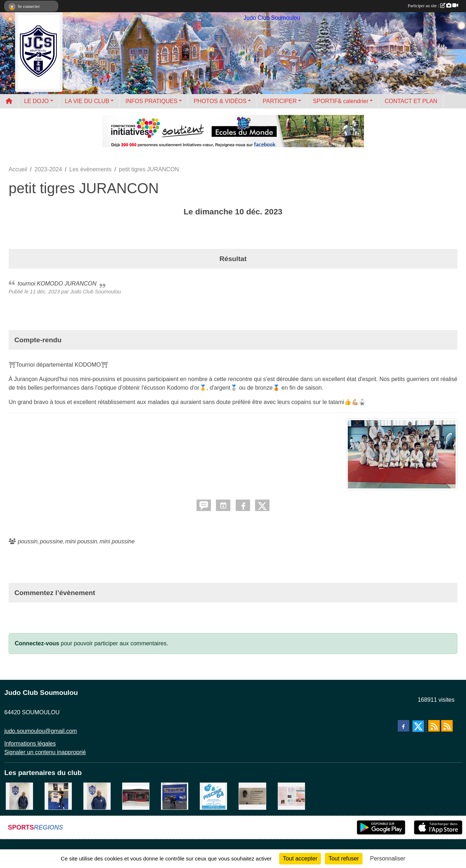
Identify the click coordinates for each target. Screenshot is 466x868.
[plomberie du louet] (97, 796)
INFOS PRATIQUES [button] (151, 101)
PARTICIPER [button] (280, 101)
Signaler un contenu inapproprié (45, 752)
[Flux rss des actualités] (434, 726)
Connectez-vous (37, 643)
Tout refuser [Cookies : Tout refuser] (343, 858)
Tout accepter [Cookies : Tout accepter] (300, 858)
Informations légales (30, 744)
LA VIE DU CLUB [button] (87, 101)
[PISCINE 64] (213, 796)
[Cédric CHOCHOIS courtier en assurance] (19, 796)
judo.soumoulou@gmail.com (41, 731)
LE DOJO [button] (36, 101)
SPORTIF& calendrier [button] (341, 101)
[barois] (252, 796)
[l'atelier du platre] (58, 796)
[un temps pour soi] (291, 796)
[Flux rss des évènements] (447, 726)
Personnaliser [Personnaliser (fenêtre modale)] (388, 858)
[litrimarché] (175, 796)
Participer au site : (433, 6)
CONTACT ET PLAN (411, 101)
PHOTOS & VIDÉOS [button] (220, 101)
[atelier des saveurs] (136, 796)
